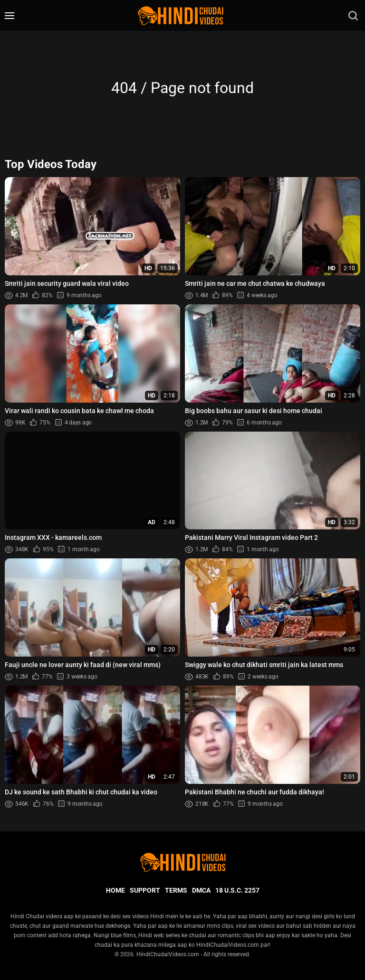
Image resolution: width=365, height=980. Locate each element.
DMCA (201, 890)
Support (145, 890)
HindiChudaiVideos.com (168, 954)
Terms (176, 890)
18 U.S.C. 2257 (237, 890)
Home (115, 890)
